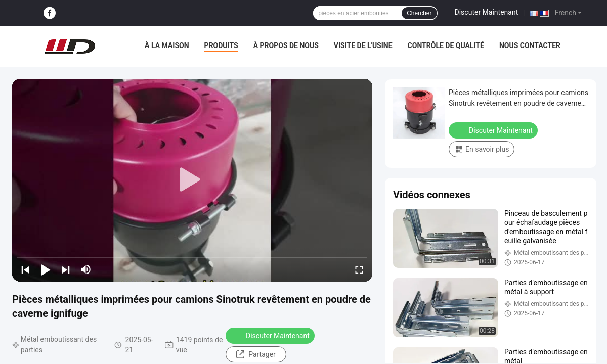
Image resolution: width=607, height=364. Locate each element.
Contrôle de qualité (446, 45)
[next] (66, 269)
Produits (221, 45)
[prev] (25, 269)
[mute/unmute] (86, 269)
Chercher (419, 13)
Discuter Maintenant (487, 12)
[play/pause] (46, 269)
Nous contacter (530, 45)
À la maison (167, 45)
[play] (192, 180)
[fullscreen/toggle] (359, 269)
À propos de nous (286, 45)
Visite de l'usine (363, 45)
